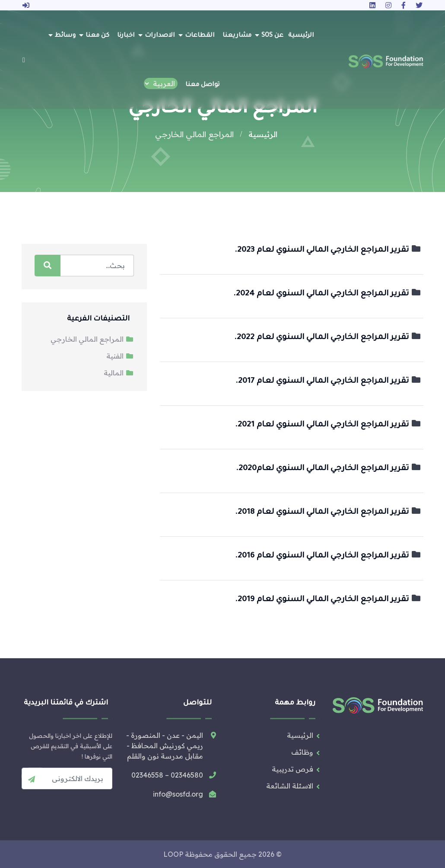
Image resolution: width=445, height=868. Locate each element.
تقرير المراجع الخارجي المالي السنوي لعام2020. (329, 469)
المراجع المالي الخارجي (92, 339)
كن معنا (97, 36)
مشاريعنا (237, 36)
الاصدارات (160, 36)
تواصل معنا (202, 85)
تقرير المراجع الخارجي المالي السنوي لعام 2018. (328, 512)
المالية (119, 373)
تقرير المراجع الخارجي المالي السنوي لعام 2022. (328, 338)
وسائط (65, 36)
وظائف (302, 752)
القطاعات (200, 36)
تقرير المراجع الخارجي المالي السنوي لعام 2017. (328, 381)
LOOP (173, 854)
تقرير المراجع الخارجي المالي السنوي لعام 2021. (328, 425)
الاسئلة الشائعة (290, 786)
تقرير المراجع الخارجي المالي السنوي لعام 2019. (328, 600)
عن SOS (272, 36)
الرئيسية (301, 36)
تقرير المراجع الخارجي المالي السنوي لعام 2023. (328, 250)
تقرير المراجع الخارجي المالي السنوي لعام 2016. (328, 556)
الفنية (120, 356)
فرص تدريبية (292, 769)
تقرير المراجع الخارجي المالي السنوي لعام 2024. (327, 294)
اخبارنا (126, 36)
